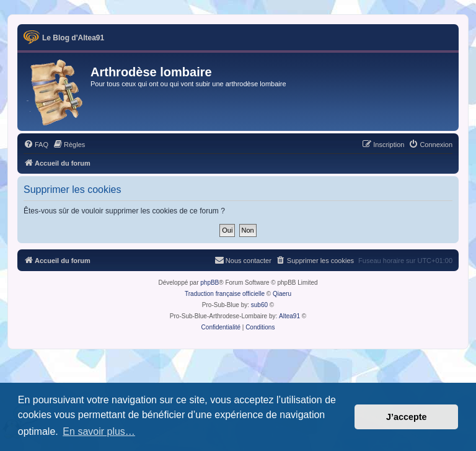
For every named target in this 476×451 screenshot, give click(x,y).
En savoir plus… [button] (99, 431)
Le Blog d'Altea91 (73, 38)
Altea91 (289, 316)
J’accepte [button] (407, 417)
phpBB (209, 283)
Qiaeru (282, 294)
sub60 (259, 305)
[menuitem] (36, 145)
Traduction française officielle (225, 294)
